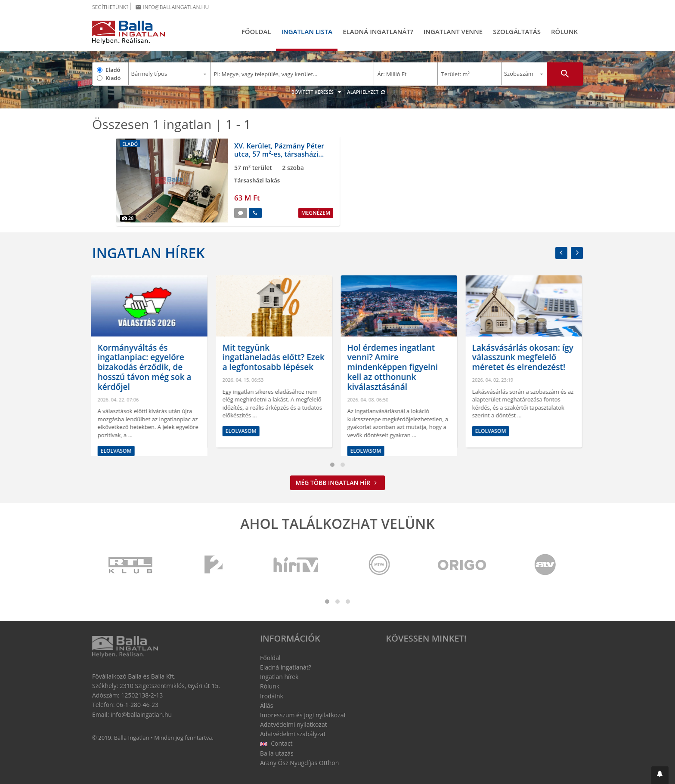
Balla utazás (277, 753)
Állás (266, 705)
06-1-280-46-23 (137, 705)
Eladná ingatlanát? (378, 31)
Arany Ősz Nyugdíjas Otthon (299, 763)
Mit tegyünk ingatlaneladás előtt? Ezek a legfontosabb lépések (274, 358)
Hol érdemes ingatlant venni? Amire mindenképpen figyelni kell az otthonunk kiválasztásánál (393, 367)
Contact (276, 743)
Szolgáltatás (517, 31)
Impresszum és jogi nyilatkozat (303, 715)
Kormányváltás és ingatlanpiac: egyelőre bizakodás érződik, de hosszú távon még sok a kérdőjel (146, 367)
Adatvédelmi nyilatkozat (294, 724)
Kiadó (113, 78)
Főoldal (256, 31)
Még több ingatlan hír (338, 483)
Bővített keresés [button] (318, 92)
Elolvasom (117, 451)
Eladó (113, 70)
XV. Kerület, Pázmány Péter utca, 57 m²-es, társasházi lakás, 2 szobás (279, 154)
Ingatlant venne (453, 31)
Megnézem (316, 213)
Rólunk (564, 31)
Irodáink (272, 696)
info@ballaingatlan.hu (172, 7)
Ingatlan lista (307, 31)
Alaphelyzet (366, 92)
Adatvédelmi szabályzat (293, 734)
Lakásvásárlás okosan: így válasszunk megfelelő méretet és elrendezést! (524, 358)
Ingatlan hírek (149, 253)
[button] (660, 775)
